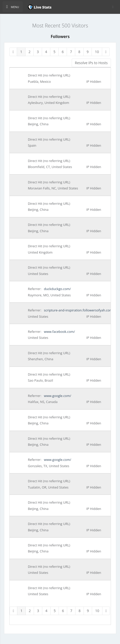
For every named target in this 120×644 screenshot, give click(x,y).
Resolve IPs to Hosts (91, 63)
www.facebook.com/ (59, 332)
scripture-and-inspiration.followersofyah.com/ (78, 310)
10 (97, 52)
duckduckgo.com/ (57, 289)
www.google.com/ (57, 396)
